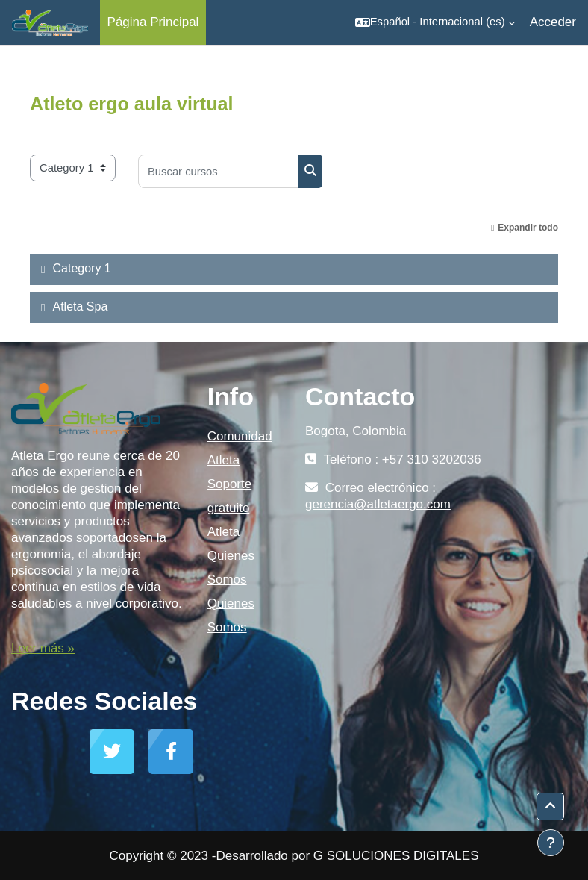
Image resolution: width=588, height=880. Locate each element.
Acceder (553, 22)
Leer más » (43, 648)
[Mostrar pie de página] (551, 843)
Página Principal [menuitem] (153, 22)
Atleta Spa (80, 306)
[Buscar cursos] (219, 171)
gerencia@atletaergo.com (378, 504)
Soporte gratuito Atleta (230, 508)
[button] (435, 22)
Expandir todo (528, 228)
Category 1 (81, 268)
